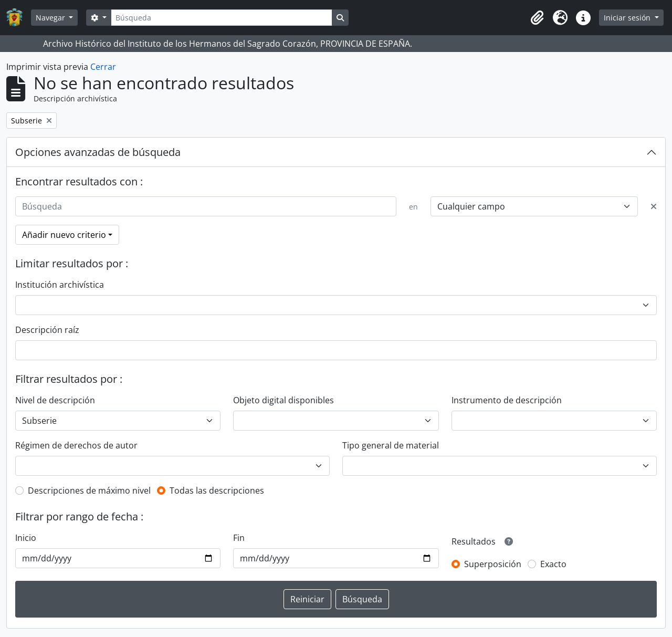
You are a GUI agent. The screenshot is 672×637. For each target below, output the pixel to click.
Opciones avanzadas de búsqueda (98, 152)
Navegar (51, 18)
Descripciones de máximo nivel (89, 490)
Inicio (26, 538)
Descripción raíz (47, 330)
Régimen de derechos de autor (76, 445)
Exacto (553, 564)
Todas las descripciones (217, 490)
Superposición (493, 564)
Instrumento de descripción (507, 400)
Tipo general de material (391, 445)
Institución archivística (60, 285)
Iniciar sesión (628, 18)
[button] (537, 18)
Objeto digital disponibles (283, 400)
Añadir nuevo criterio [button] (64, 235)
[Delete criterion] (654, 206)
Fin (239, 538)
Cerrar (103, 67)
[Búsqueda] (222, 18)
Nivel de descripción (55, 400)
